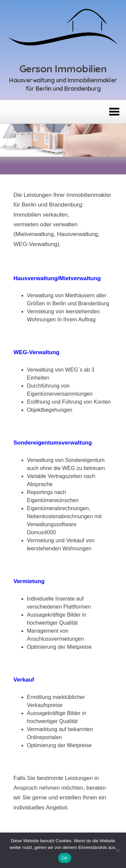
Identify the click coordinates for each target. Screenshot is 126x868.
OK (65, 858)
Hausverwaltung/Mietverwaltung (57, 278)
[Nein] (118, 850)
